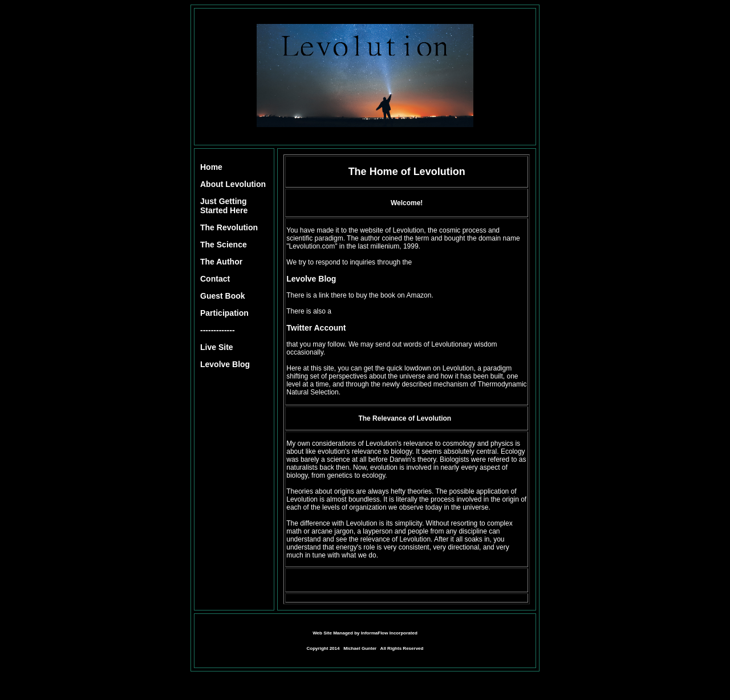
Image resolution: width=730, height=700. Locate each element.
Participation (224, 313)
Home (211, 167)
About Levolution (233, 184)
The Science (224, 245)
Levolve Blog (225, 364)
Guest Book (223, 296)
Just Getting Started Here (224, 206)
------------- (218, 330)
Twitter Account (316, 328)
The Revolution (229, 227)
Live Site (217, 347)
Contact (215, 279)
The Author (221, 262)
